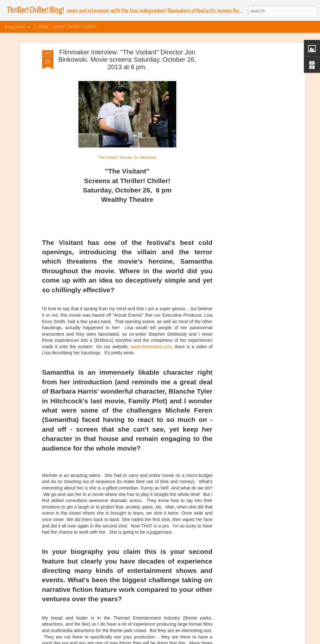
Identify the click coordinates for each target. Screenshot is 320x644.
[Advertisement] (248, 121)
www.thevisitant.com (151, 316)
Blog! (44, 26)
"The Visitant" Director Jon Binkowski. (127, 126)
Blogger (233, 640)
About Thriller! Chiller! (75, 26)
